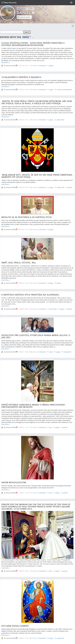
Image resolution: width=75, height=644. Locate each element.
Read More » (6, 63)
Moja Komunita (22, 9)
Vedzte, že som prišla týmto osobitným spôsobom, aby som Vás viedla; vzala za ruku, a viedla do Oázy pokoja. (37, 106)
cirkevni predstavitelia (64, 92)
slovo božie (53, 236)
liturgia (59, 508)
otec (51, 413)
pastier (70, 236)
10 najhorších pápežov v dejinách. (22, 79)
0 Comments (42, 66)
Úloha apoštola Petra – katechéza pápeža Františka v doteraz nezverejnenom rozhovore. (33, 44)
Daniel (24, 13)
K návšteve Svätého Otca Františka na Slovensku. (31, 222)
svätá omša (60, 124)
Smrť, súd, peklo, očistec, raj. (19, 209)
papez (51, 66)
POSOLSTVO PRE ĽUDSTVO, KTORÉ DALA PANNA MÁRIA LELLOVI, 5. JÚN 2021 (36, 265)
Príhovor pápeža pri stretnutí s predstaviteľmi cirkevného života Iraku (36, 495)
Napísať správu (24, 17)
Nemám (31, 9)
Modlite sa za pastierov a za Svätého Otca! (27, 180)
